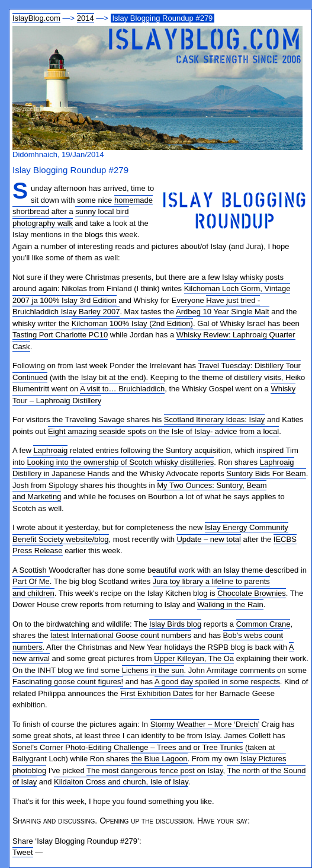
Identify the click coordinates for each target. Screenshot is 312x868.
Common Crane (263, 624)
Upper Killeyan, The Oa (194, 658)
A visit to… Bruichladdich (122, 389)
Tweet (23, 852)
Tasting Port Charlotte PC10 (60, 335)
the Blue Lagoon (160, 759)
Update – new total (208, 539)
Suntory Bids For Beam (266, 473)
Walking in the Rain (230, 604)
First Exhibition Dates (157, 693)
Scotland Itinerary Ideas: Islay (215, 419)
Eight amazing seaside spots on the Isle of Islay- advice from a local (163, 431)
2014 (86, 18)
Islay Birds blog (175, 624)
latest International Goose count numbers (121, 635)
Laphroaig (50, 450)
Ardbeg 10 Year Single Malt (223, 312)
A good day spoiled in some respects (217, 682)
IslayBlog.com (36, 18)
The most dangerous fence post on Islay (155, 770)
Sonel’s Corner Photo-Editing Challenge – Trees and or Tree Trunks (128, 747)
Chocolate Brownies (252, 593)
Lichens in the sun (153, 670)
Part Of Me (31, 581)
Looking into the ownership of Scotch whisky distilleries (121, 462)
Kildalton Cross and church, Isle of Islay (121, 782)
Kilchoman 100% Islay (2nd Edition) (132, 323)
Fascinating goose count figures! (68, 682)
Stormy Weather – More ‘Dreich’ (205, 724)
